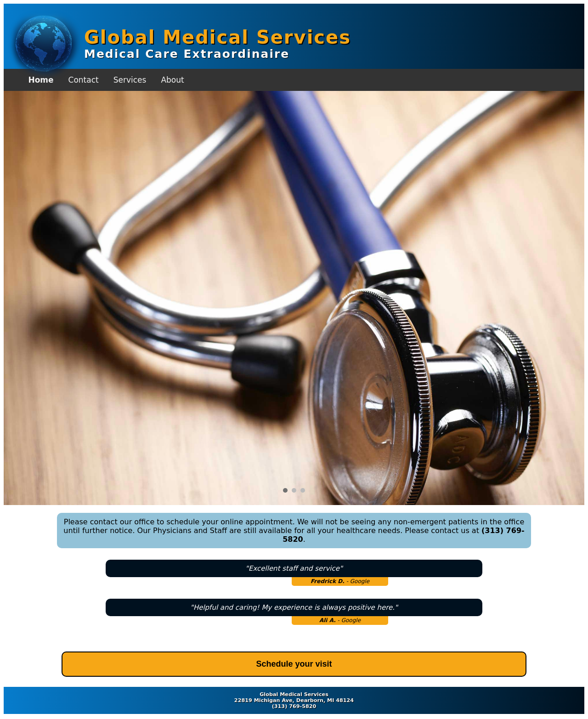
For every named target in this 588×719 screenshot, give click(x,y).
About (172, 80)
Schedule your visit (294, 664)
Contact (84, 80)
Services (130, 80)
